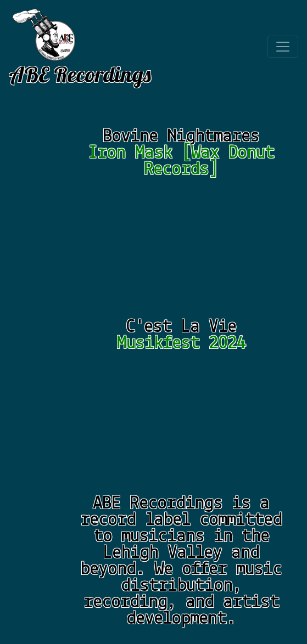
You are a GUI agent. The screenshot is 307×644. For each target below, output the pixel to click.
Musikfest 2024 (181, 344)
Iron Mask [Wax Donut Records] (181, 162)
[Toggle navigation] (283, 47)
